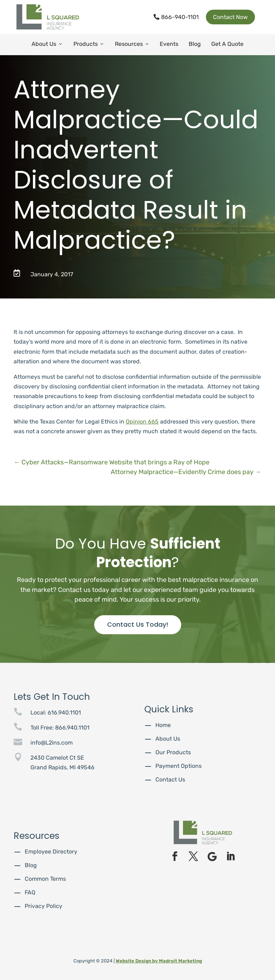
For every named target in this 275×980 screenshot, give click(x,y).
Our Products (173, 752)
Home (163, 725)
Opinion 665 (142, 422)
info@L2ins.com (52, 743)
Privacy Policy (44, 906)
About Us (47, 44)
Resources (132, 44)
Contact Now (230, 17)
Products (89, 44)
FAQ (30, 892)
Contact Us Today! (138, 624)
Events (169, 44)
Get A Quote (227, 44)
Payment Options (178, 766)
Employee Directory (51, 852)
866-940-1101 (176, 17)
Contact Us (170, 780)
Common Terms (45, 879)
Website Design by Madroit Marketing (159, 961)
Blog (195, 44)
